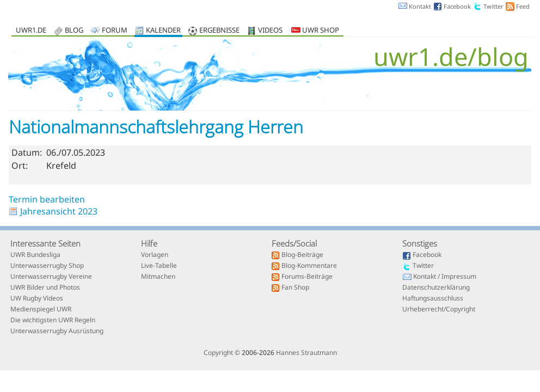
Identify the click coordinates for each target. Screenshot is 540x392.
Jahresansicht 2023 (59, 211)
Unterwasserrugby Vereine (51, 277)
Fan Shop (295, 288)
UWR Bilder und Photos (45, 288)
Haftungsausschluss (433, 299)
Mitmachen (158, 277)
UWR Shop (315, 31)
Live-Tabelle (159, 266)
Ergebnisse (219, 31)
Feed (523, 6)
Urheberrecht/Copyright (439, 310)
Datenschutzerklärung (436, 288)
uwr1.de (31, 31)
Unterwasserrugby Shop (47, 266)
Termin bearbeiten (47, 199)
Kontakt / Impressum (445, 277)
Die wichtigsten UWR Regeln (53, 321)
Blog (74, 31)
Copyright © (222, 353)
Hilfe (149, 243)
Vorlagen (155, 255)
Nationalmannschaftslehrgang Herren (156, 127)
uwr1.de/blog (451, 56)
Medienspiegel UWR (41, 310)
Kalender (163, 31)
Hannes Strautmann (306, 353)
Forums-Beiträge (307, 277)
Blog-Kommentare (309, 266)
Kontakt (420, 6)
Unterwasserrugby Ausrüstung (57, 332)
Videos (270, 31)
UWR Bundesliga (35, 255)
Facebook (457, 6)
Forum (115, 31)
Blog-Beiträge (302, 255)
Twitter (493, 6)
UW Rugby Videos (37, 299)
